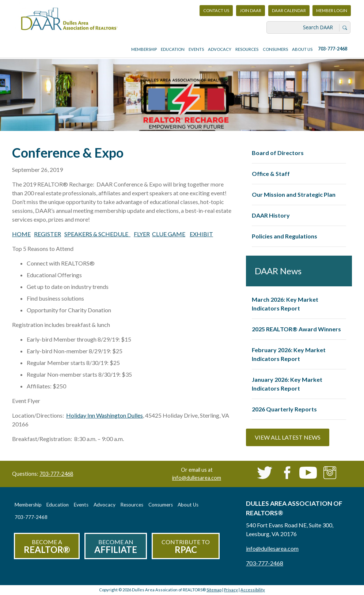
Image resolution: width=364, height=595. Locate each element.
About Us (302, 49)
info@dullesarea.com (197, 478)
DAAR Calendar (289, 10)
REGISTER (48, 234)
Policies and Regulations (285, 236)
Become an (116, 547)
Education (173, 49)
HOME (21, 234)
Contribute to (186, 547)
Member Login (331, 12)
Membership (144, 49)
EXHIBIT (201, 234)
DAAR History (271, 215)
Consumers (275, 49)
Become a (47, 547)
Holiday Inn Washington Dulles (105, 415)
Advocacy (220, 49)
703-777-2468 (333, 49)
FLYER (142, 234)
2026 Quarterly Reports (284, 409)
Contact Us (216, 10)
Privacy (231, 590)
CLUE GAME (169, 234)
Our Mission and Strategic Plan (294, 194)
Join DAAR (251, 10)
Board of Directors (278, 153)
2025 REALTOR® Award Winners (296, 329)
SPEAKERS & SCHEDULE (97, 234)
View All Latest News (288, 437)
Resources (247, 49)
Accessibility (253, 590)
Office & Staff (271, 174)
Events (196, 49)
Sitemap (214, 590)
